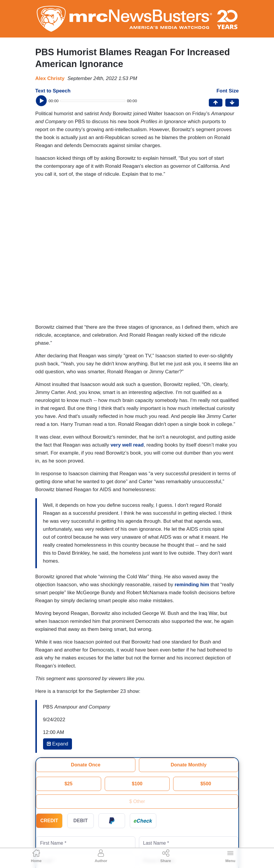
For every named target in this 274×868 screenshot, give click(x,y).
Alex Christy (50, 78)
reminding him (192, 585)
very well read (127, 445)
